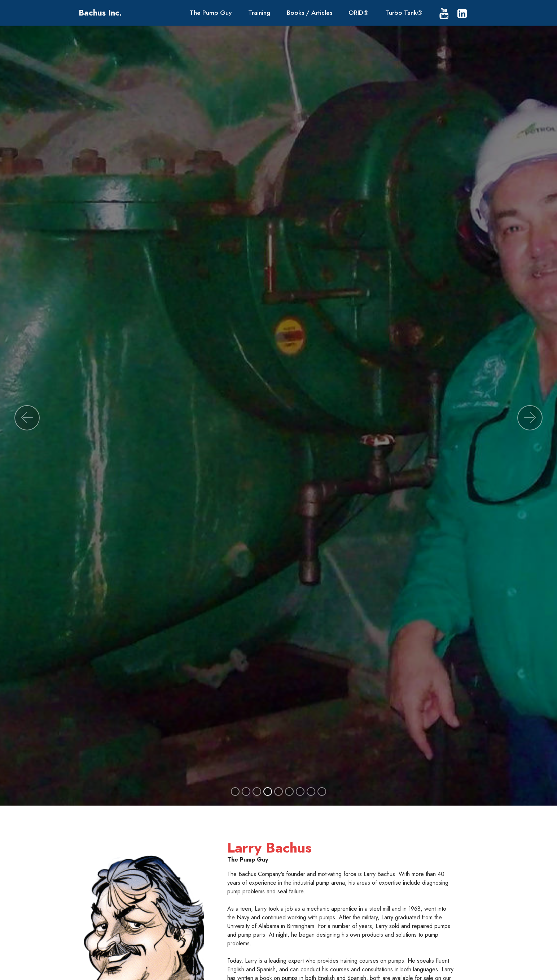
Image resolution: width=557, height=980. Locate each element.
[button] (27, 418)
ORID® (359, 13)
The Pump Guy (211, 13)
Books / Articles (310, 13)
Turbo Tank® (404, 13)
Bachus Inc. (100, 13)
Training (259, 13)
